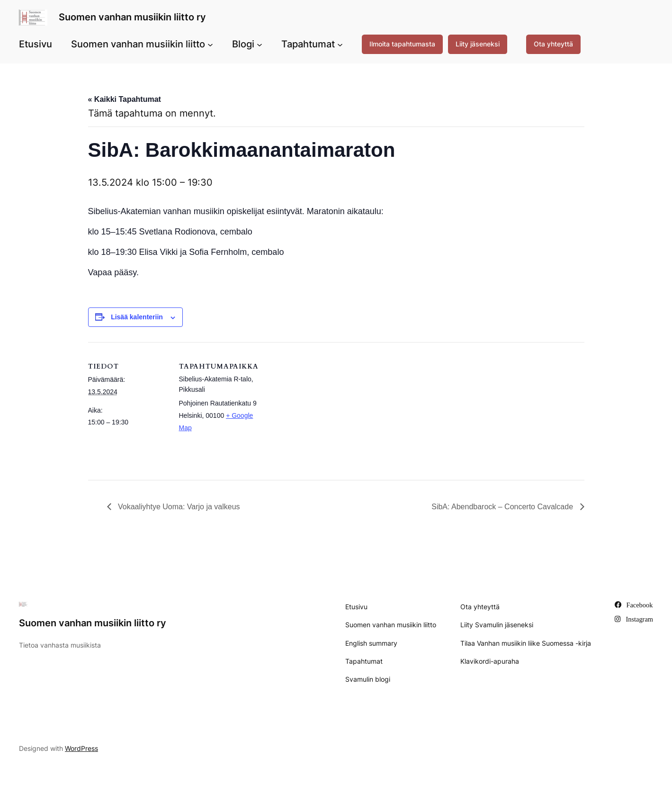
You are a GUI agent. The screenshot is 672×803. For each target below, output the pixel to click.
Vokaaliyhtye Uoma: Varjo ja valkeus (178, 507)
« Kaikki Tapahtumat (125, 99)
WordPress (81, 748)
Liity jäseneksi (478, 44)
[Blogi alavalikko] (260, 44)
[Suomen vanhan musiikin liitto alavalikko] (210, 44)
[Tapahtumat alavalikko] (340, 44)
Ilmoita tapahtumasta (402, 44)
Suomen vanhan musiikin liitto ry (132, 17)
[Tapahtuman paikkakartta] (320, 408)
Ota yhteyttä (553, 44)
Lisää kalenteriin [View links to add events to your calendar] (137, 317)
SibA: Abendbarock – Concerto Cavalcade (503, 507)
